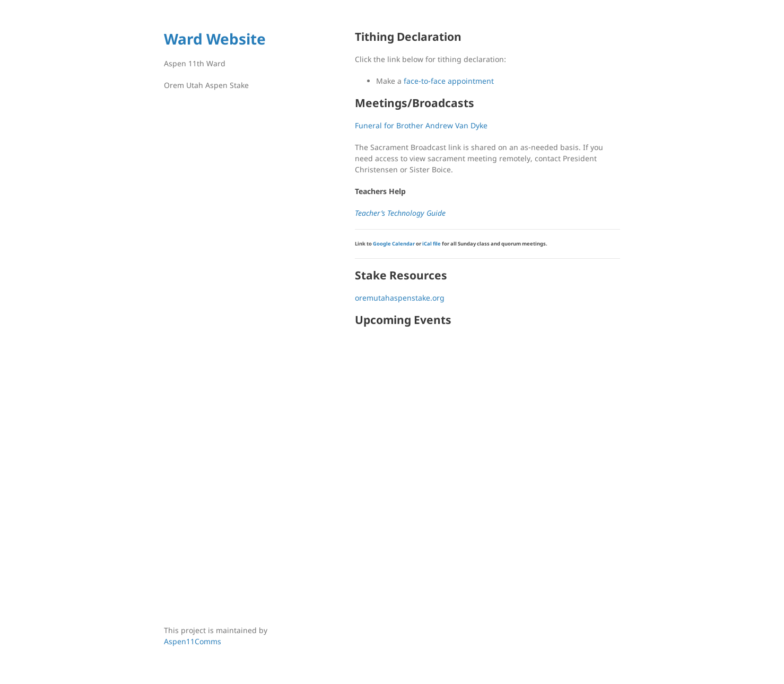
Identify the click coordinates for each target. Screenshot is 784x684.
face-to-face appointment (449, 81)
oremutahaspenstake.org (400, 298)
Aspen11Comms (193, 641)
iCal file (432, 244)
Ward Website (215, 39)
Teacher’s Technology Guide (400, 213)
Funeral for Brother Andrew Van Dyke (421, 125)
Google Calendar (394, 244)
